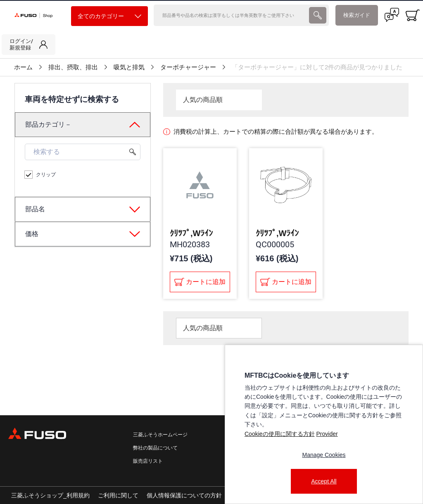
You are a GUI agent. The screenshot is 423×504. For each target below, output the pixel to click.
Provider (327, 434)
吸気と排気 (129, 67)
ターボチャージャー (188, 67)
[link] (29, 45)
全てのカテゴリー (109, 16)
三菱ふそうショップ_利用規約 (50, 495)
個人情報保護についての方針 (184, 495)
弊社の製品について (155, 448)
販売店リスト (148, 461)
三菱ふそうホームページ (160, 435)
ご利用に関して (118, 495)
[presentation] (318, 15)
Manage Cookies (324, 455)
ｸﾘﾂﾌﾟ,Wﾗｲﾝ (191, 233)
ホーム (23, 67)
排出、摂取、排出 (73, 67)
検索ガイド (357, 15)
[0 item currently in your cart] (413, 15)
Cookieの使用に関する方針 (280, 434)
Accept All (324, 481)
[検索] (231, 15)
